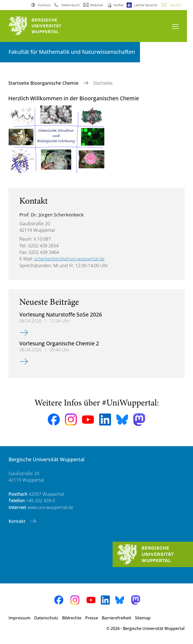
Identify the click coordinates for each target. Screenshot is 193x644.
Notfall (119, 5)
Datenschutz (46, 618)
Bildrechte (72, 618)
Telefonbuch (70, 5)
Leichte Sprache (146, 5)
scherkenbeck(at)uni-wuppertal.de (69, 259)
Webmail (97, 5)
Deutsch (176, 5)
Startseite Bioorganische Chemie (44, 83)
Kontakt (18, 521)
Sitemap (143, 618)
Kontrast (44, 5)
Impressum (19, 618)
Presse (92, 618)
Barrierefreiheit (116, 618)
